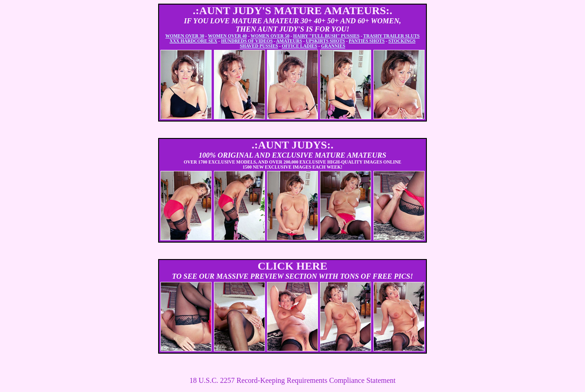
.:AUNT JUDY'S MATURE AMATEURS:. (293, 11)
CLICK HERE (293, 266)
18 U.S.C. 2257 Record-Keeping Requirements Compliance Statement (292, 380)
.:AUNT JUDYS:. (293, 145)
